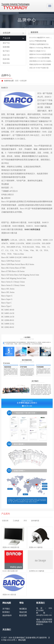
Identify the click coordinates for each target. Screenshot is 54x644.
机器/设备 (6, 59)
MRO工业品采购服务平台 (15, 6)
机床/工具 (6, 55)
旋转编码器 (35, 521)
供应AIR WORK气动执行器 (39, 68)
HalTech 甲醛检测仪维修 (38, 41)
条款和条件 (7, 615)
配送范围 (23, 615)
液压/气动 (6, 43)
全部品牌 (13, 33)
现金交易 (23, 612)
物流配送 (23, 609)
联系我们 (6, 612)
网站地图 (22, 640)
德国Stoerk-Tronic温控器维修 (39, 58)
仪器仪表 (5, 521)
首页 (17, 81)
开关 (25, 521)
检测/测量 (6, 47)
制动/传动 (6, 63)
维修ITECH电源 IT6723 (37, 51)
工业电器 (16, 521)
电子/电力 (6, 51)
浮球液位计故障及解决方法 (39, 44)
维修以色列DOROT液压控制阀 (40, 64)
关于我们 (6, 609)
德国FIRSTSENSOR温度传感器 (40, 54)
